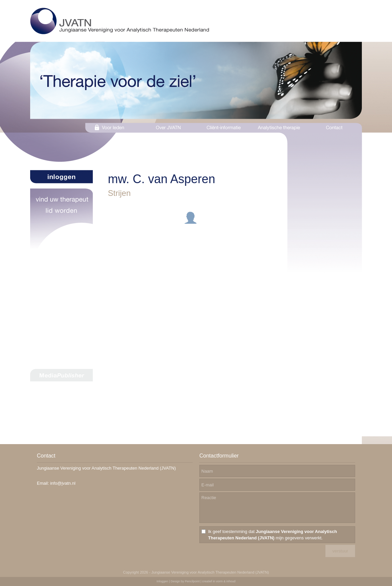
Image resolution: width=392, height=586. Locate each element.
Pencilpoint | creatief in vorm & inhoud (210, 581)
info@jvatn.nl (63, 483)
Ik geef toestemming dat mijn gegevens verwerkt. (273, 535)
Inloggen (162, 581)
